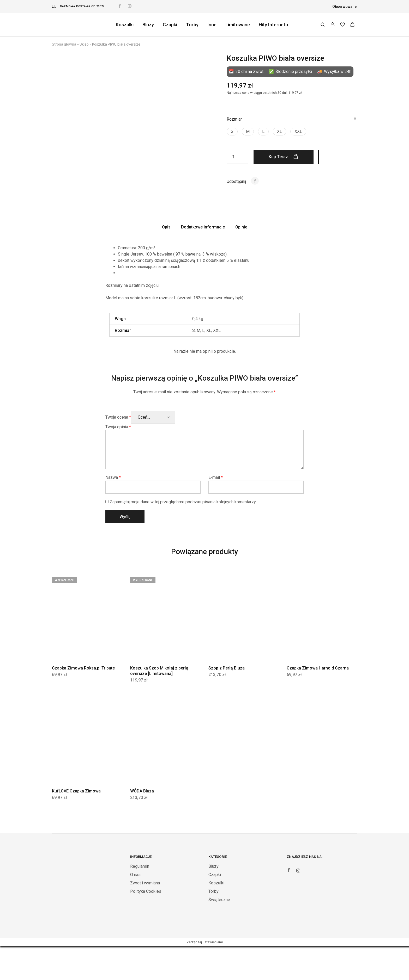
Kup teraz (283, 157)
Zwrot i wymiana (145, 917)
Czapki (170, 25)
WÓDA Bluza (142, 825)
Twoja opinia (118, 461)
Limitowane (238, 25)
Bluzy (148, 25)
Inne (212, 25)
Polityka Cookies (146, 925)
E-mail (216, 511)
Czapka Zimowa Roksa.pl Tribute (83, 702)
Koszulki (125, 25)
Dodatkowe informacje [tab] (203, 261)
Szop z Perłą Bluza (227, 702)
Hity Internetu (273, 25)
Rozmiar (234, 119)
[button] (232, 132)
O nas (135, 908)
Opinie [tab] (241, 261)
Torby (192, 25)
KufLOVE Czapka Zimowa (76, 825)
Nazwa (113, 511)
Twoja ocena (118, 451)
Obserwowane (344, 7)
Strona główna (64, 44)
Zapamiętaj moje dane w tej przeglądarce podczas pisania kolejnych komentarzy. (183, 536)
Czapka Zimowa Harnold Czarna (318, 702)
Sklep (84, 44)
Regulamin (140, 900)
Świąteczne (219, 934)
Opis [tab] (166, 261)
